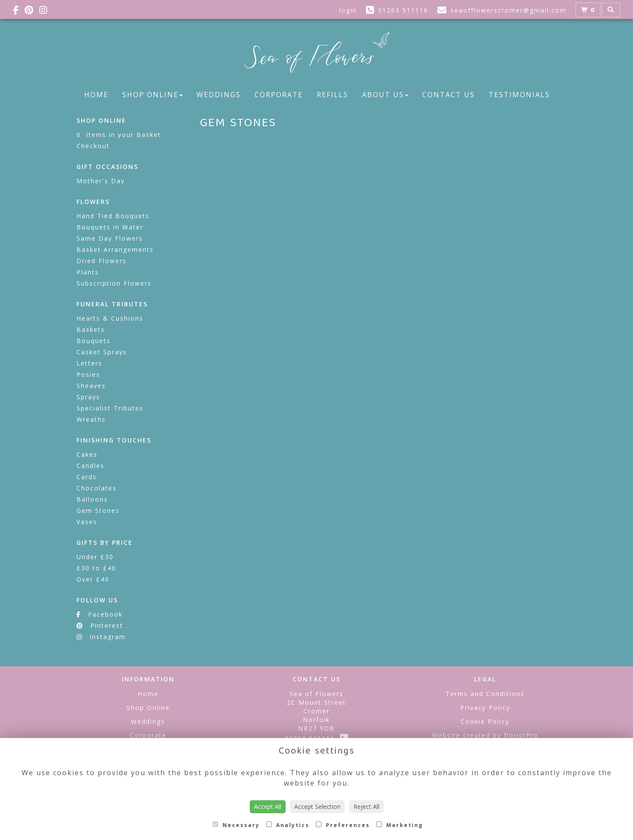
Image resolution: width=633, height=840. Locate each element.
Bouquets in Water (110, 227)
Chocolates (97, 488)
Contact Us (449, 95)
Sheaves (91, 386)
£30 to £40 (96, 568)
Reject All (366, 807)
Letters (89, 363)
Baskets (91, 329)
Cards (87, 477)
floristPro (521, 735)
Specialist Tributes (110, 408)
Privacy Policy (485, 708)
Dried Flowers (102, 261)
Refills (332, 95)
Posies (88, 374)
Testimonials (519, 95)
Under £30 (95, 557)
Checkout (93, 146)
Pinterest (100, 625)
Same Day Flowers (110, 238)
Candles (91, 466)
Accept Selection (317, 807)
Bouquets (94, 341)
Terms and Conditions (485, 694)
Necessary (236, 825)
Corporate (279, 95)
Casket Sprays (102, 352)
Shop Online (153, 95)
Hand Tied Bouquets (113, 216)
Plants (88, 272)
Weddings (219, 95)
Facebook (100, 614)
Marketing (400, 825)
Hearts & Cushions (110, 318)
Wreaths (91, 419)
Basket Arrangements (115, 250)
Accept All (268, 807)
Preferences (343, 825)
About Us (385, 95)
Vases (87, 522)
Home (96, 95)
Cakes (87, 454)
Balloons (92, 499)
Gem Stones (98, 511)
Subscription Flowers (114, 283)
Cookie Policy (485, 721)
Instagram (101, 637)
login (348, 10)
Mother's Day (101, 181)
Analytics (288, 825)
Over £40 (93, 579)
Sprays (88, 397)
